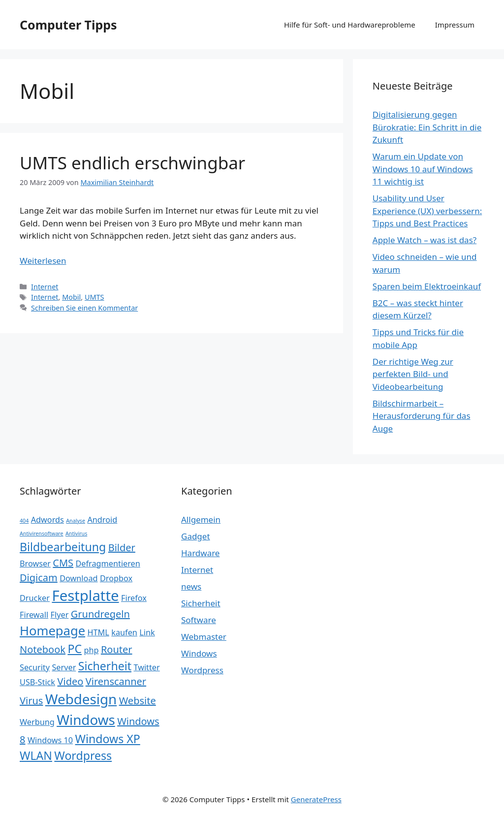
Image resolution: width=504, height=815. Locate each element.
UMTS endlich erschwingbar (132, 163)
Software (199, 620)
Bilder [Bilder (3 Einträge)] (122, 548)
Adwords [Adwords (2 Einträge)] (47, 520)
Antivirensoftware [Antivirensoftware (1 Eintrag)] (42, 533)
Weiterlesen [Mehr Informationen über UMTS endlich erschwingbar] (43, 261)
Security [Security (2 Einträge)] (35, 667)
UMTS (94, 297)
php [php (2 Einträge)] (91, 650)
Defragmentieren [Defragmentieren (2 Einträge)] (108, 564)
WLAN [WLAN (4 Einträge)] (36, 755)
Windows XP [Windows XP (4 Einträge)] (108, 739)
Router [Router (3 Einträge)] (117, 649)
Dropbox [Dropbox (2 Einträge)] (116, 578)
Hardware (200, 553)
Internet (45, 287)
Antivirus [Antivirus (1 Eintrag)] (76, 533)
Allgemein (201, 519)
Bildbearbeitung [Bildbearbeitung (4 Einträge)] (63, 547)
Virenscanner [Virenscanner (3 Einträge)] (116, 681)
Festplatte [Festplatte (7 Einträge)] (85, 596)
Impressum (455, 25)
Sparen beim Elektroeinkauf (427, 286)
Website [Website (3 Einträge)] (138, 701)
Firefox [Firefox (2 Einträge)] (134, 598)
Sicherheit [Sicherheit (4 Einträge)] (105, 666)
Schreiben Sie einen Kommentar (84, 308)
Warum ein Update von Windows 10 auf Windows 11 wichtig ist (423, 169)
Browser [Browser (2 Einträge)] (35, 564)
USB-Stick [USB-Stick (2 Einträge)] (37, 682)
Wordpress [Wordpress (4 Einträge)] (83, 755)
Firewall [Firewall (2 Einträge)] (34, 615)
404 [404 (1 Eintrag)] (24, 521)
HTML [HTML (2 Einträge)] (98, 632)
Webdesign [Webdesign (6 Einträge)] (81, 699)
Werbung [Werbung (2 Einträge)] (37, 722)
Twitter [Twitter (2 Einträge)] (146, 667)
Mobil (71, 297)
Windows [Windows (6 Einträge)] (86, 720)
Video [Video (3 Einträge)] (70, 681)
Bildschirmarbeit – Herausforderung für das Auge (422, 416)
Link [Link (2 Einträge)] (147, 632)
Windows (199, 653)
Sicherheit (201, 603)
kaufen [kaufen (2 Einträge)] (124, 632)
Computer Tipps (68, 25)
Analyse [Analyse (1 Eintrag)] (76, 521)
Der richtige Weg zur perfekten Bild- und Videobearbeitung (413, 374)
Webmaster (204, 637)
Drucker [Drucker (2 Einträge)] (35, 598)
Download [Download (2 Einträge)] (79, 578)
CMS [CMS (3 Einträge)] (63, 563)
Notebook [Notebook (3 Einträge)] (43, 649)
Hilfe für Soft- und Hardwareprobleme (350, 25)
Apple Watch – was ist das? (425, 240)
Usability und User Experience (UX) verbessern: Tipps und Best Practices (427, 211)
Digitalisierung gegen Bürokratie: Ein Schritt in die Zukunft (427, 127)
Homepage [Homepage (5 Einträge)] (52, 631)
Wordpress (202, 670)
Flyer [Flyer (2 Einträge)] (60, 615)
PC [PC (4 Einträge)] (75, 649)
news (191, 586)
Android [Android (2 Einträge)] (102, 520)
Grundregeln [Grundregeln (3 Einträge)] (100, 614)
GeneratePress (316, 799)
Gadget (196, 536)
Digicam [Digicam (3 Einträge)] (39, 578)
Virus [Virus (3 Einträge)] (31, 701)
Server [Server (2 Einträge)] (64, 667)
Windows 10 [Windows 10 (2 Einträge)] (50, 740)
